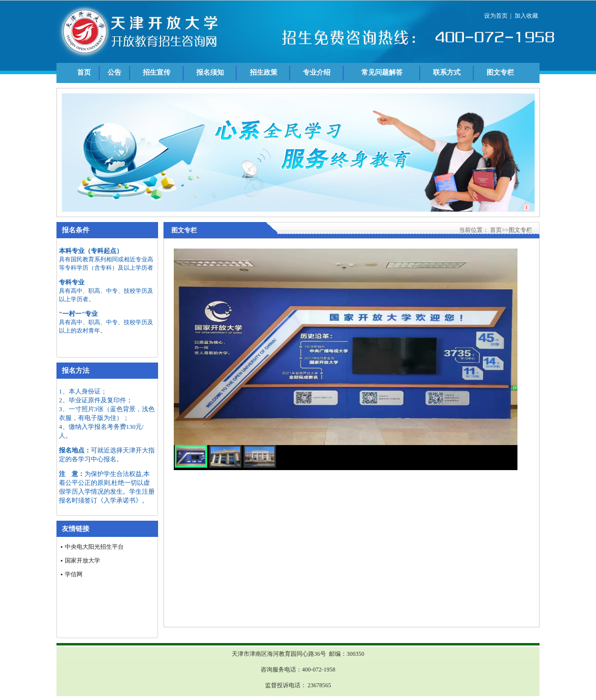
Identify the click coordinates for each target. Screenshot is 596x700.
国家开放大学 (82, 560)
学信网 (74, 574)
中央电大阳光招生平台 (94, 547)
